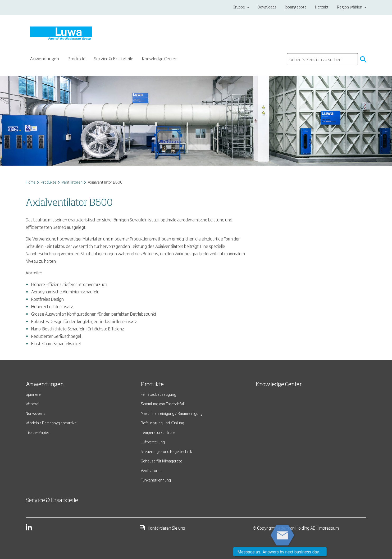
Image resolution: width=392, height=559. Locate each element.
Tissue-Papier (37, 432)
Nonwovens (35, 413)
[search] (322, 59)
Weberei (32, 404)
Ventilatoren (72, 182)
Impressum (329, 528)
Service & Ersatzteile (114, 59)
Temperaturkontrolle (158, 432)
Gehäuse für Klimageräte (161, 461)
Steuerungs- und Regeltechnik (166, 451)
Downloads (267, 7)
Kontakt (322, 7)
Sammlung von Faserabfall (163, 404)
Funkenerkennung (156, 480)
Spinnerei (34, 394)
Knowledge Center (159, 59)
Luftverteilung (153, 442)
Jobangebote (296, 7)
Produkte (49, 182)
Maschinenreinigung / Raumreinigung (172, 413)
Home (31, 182)
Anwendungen (45, 385)
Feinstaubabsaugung (158, 394)
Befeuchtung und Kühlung (162, 423)
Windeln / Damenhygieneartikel (52, 423)
